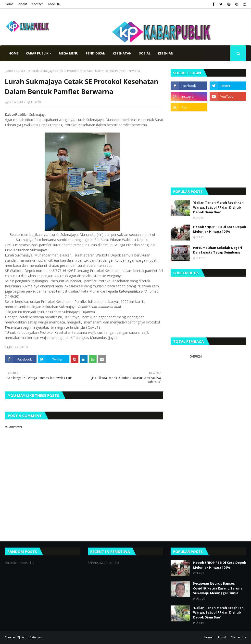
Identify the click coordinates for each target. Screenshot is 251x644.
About (23, 4)
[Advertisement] (208, 149)
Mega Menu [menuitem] (69, 53)
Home (9, 4)
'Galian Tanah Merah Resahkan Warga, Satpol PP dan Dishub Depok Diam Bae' (218, 207)
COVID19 (22, 71)
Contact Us (238, 637)
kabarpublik (17, 102)
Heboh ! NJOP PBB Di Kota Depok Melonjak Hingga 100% (220, 229)
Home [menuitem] (13, 53)
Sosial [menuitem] (145, 53)
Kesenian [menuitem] (166, 53)
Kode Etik (54, 4)
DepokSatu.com (32, 637)
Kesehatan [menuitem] (122, 53)
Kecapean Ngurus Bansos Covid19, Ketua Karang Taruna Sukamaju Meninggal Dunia (218, 588)
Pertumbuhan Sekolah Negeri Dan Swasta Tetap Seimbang (218, 250)
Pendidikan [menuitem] (96, 53)
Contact (37, 4)
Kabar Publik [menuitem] (37, 53)
